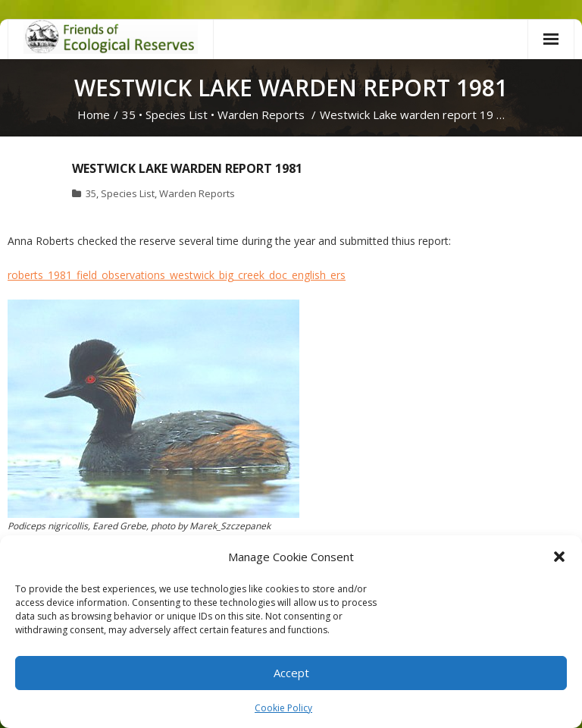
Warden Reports (261, 115)
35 (129, 115)
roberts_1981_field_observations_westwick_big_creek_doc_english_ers (177, 275)
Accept (291, 673)
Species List (177, 115)
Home (94, 115)
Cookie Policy (283, 708)
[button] (559, 557)
